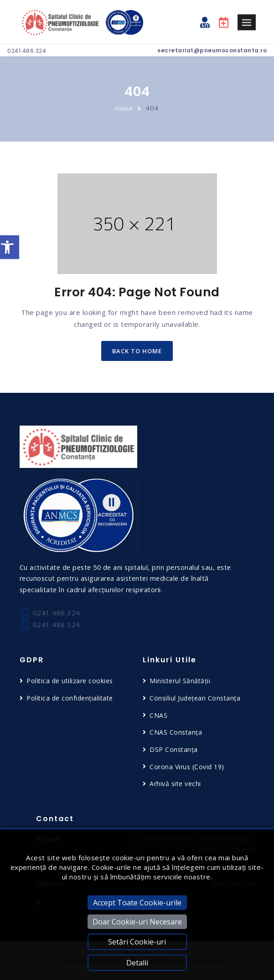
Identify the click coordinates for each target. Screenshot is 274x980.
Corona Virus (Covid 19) (187, 767)
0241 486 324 (27, 51)
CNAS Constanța (176, 732)
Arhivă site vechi (175, 784)
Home (124, 108)
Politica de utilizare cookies (70, 681)
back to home (137, 351)
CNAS (158, 715)
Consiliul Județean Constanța (195, 698)
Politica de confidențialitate (70, 698)
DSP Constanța (174, 749)
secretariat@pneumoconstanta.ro (212, 50)
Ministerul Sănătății (180, 681)
